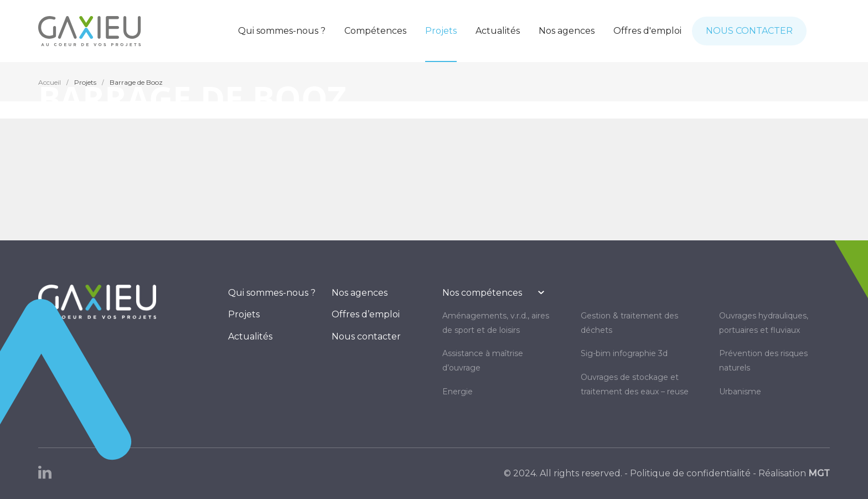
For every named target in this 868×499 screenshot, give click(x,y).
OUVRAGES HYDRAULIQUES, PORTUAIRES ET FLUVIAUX (764, 323)
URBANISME (740, 392)
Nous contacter (366, 336)
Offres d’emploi (366, 314)
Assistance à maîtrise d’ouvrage (483, 361)
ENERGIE (458, 392)
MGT (819, 473)
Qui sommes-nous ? (272, 293)
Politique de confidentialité (690, 473)
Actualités (250, 336)
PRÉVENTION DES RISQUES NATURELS (763, 361)
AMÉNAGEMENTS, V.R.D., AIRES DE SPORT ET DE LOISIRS (496, 323)
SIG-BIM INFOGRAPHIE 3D (624, 353)
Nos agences (360, 293)
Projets (244, 314)
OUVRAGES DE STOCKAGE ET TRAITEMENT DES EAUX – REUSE (635, 384)
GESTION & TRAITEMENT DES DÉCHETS (629, 323)
